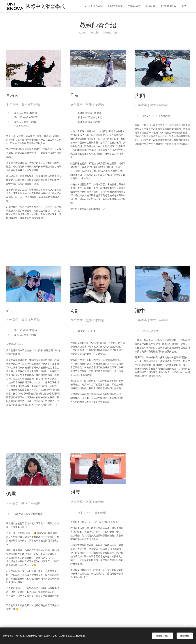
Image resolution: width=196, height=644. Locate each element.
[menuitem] (91, 6)
